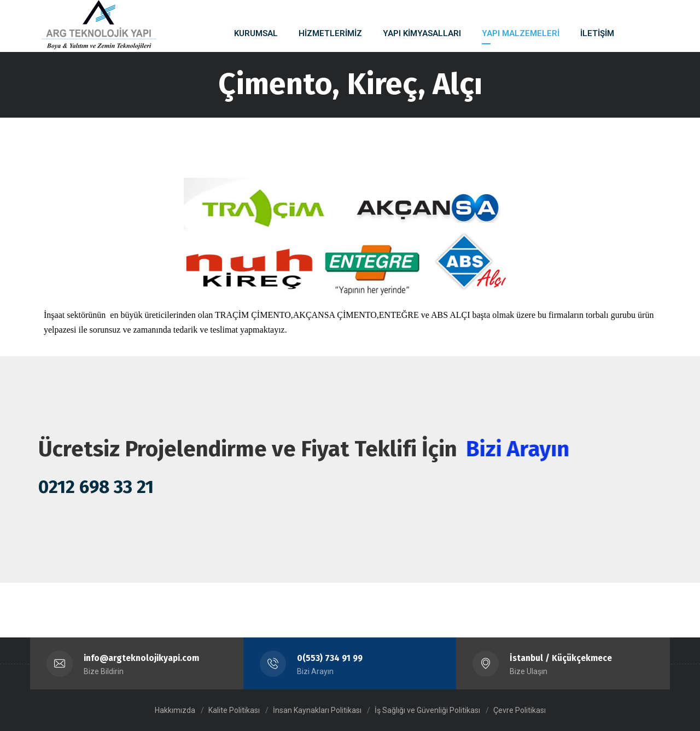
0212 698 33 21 (96, 487)
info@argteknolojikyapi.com (141, 658)
